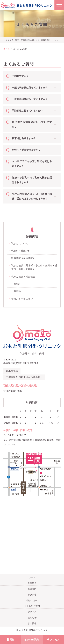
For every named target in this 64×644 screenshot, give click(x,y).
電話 (11, 640)
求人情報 (32, 623)
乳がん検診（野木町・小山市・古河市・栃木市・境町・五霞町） (34, 267)
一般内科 (16, 291)
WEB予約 (32, 640)
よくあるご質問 (32, 606)
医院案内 (32, 589)
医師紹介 (32, 583)
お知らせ (32, 618)
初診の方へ (32, 600)
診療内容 (32, 595)
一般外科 (16, 284)
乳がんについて (20, 243)
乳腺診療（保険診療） (23, 258)
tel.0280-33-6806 (20, 385)
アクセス (53, 640)
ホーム (32, 577)
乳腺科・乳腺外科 (21, 251)
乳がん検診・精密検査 (23, 277)
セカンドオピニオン (22, 299)
